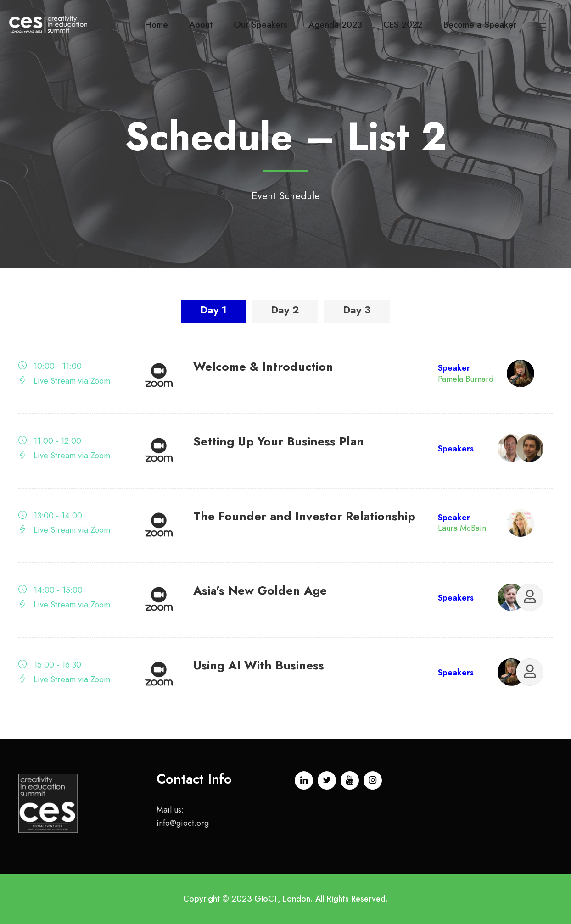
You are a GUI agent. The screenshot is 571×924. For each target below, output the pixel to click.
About (201, 25)
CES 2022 (403, 25)
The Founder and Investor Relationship (304, 516)
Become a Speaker (480, 25)
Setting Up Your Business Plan (279, 441)
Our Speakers (260, 25)
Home (157, 25)
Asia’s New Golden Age (260, 590)
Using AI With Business (259, 665)
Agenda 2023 (335, 25)
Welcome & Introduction (263, 367)
